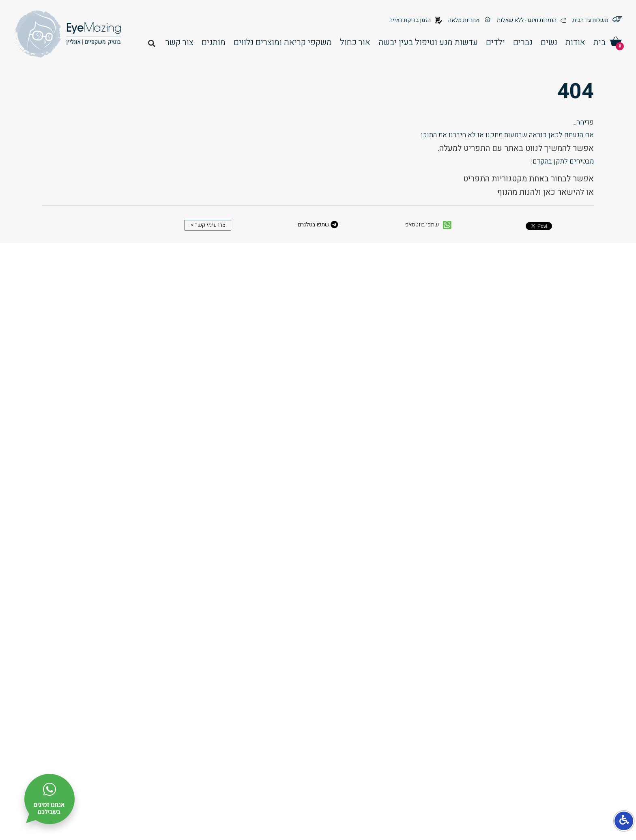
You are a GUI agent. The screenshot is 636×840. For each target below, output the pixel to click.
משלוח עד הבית (597, 20)
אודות (575, 42)
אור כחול (355, 42)
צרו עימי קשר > (208, 225)
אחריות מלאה (469, 20)
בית (599, 42)
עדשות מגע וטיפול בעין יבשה (428, 42)
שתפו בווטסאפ (428, 225)
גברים (523, 42)
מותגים (214, 42)
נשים (549, 42)
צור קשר (179, 42)
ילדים (495, 42)
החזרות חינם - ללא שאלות (531, 20)
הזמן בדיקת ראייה (416, 20)
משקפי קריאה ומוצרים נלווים (283, 42)
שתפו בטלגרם (318, 225)
